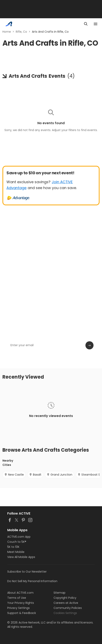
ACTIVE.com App (19, 537)
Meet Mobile (16, 552)
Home (7, 32)
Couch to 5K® (17, 542)
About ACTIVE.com (20, 593)
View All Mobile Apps (21, 557)
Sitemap (59, 593)
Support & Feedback (22, 613)
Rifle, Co (21, 32)
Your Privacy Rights (21, 603)
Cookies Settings (65, 613)
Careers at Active (66, 603)
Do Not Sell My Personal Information (32, 581)
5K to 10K (13, 547)
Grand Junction (59, 475)
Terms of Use (17, 598)
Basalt (35, 475)
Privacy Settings (18, 608)
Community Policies (68, 608)
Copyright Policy (65, 598)
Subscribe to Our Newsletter (27, 572)
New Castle (14, 475)
